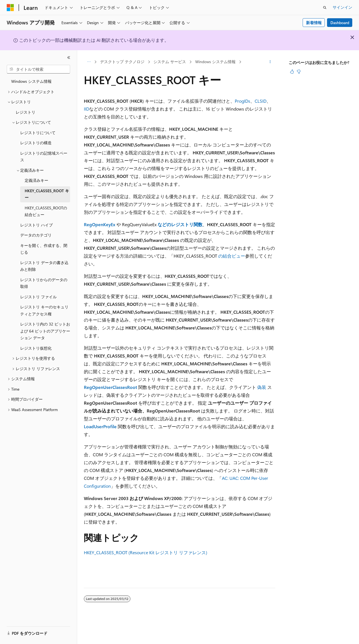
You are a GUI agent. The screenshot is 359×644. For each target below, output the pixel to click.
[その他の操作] (270, 62)
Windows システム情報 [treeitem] (31, 81)
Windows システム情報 (215, 62)
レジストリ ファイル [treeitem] (38, 297)
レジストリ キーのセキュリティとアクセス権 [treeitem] (44, 310)
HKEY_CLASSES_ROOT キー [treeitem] (47, 194)
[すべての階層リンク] (89, 62)
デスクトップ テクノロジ (122, 62)
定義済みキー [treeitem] (36, 180)
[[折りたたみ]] (69, 58)
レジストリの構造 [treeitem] (36, 143)
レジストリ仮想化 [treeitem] (36, 348)
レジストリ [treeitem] (26, 112)
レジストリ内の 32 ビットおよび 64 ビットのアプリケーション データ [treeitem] (45, 331)
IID (87, 109)
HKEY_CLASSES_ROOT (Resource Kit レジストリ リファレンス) (146, 552)
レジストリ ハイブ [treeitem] (36, 225)
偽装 (262, 387)
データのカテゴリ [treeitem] (36, 235)
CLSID (261, 101)
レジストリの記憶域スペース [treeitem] (44, 157)
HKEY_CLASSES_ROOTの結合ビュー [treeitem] (46, 211)
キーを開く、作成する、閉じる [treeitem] (44, 249)
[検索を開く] (325, 8)
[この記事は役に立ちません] (299, 72)
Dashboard (340, 23)
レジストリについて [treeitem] (38, 133)
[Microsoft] (10, 8)
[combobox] (38, 69)
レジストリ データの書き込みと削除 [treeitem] (44, 266)
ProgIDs (242, 101)
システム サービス (170, 62)
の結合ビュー (232, 256)
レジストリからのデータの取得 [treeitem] (44, 283)
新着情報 (314, 23)
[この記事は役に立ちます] (292, 72)
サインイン (342, 7)
